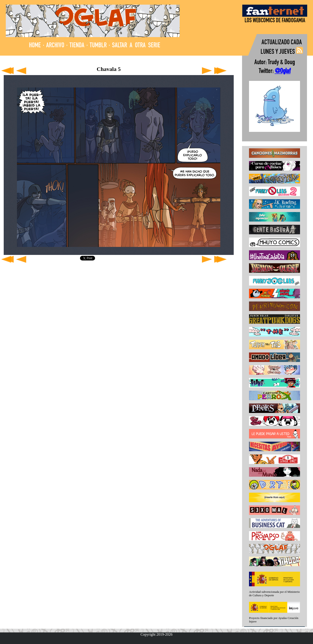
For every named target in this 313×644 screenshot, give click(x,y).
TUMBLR (98, 46)
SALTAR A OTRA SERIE (136, 46)
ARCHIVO (55, 46)
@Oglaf (283, 71)
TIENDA (77, 46)
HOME (35, 46)
